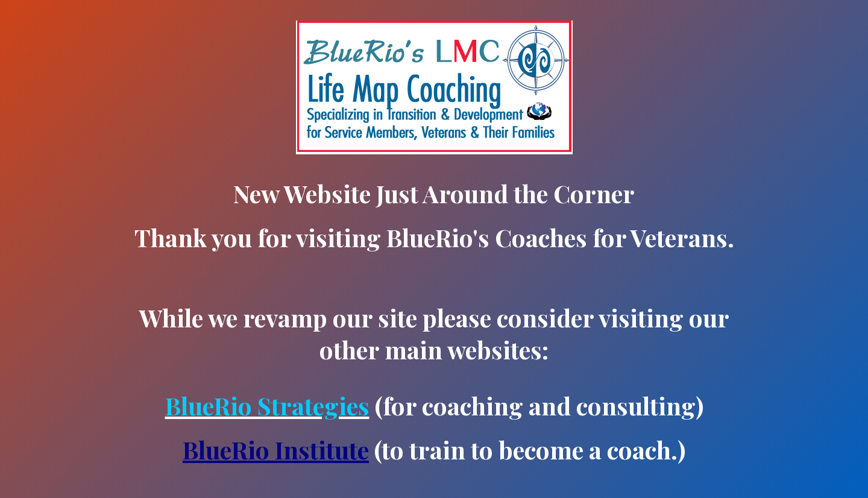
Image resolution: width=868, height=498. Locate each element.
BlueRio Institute (276, 449)
